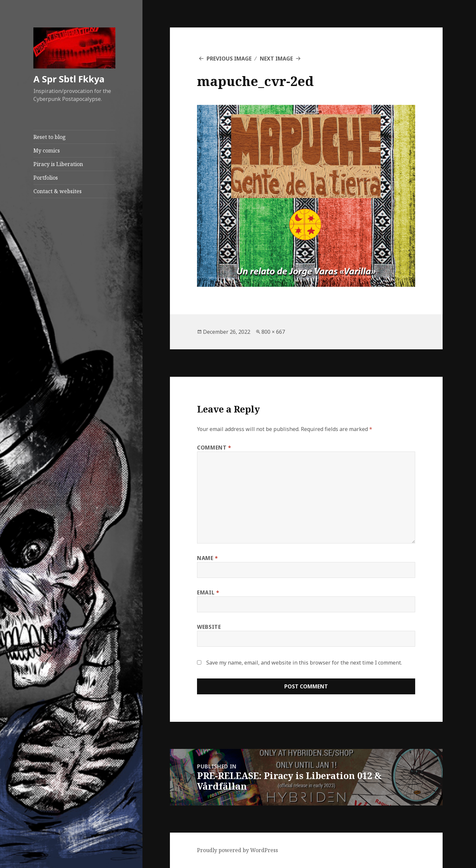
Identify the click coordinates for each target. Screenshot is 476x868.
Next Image (276, 59)
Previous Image (229, 59)
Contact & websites (58, 191)
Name (208, 558)
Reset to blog (50, 137)
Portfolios (46, 178)
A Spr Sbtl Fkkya (69, 79)
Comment (214, 448)
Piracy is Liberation (58, 164)
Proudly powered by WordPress (238, 850)
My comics (47, 151)
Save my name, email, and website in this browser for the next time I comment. (304, 663)
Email (208, 592)
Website (209, 627)
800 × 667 (273, 332)
